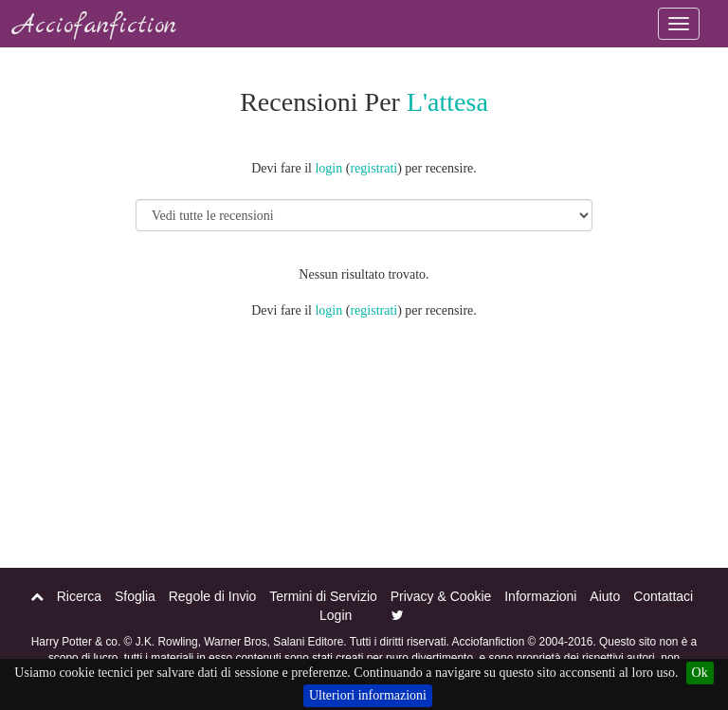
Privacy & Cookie (441, 596)
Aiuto (605, 596)
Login (336, 615)
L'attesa (447, 102)
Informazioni (540, 596)
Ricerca (79, 596)
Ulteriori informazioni (368, 695)
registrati (373, 168)
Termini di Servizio (323, 596)
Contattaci (663, 596)
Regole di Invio (213, 596)
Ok (700, 673)
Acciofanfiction (95, 26)
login (328, 168)
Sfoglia (135, 596)
